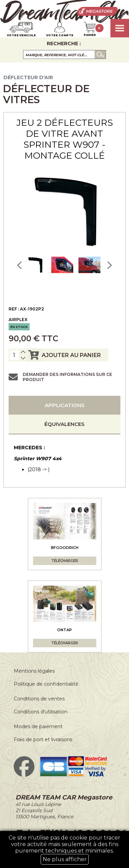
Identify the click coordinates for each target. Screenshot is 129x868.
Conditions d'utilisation (41, 712)
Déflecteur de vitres (46, 94)
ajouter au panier (63, 355)
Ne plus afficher (65, 859)
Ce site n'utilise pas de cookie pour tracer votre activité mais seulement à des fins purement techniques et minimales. (64, 849)
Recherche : (64, 44)
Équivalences (64, 424)
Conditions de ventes (39, 699)
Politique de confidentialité (46, 684)
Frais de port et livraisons (43, 739)
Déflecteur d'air (28, 77)
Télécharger (65, 561)
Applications (65, 405)
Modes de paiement (38, 726)
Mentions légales (34, 671)
